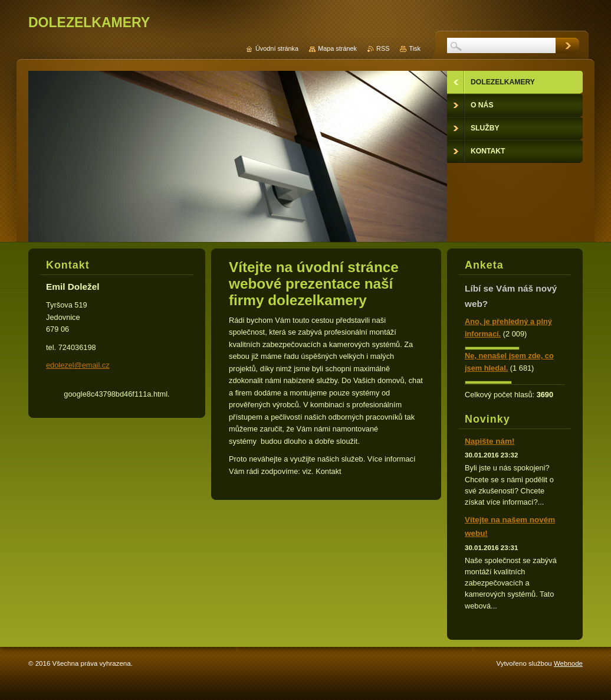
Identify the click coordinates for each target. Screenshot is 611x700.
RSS (383, 48)
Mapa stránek (337, 48)
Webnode (568, 663)
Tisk (415, 48)
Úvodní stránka (277, 48)
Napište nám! (490, 441)
